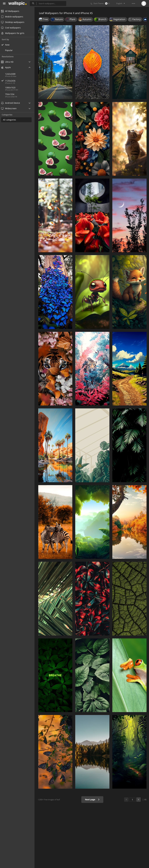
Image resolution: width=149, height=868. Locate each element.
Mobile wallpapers (14, 17)
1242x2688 (12, 74)
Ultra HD (9, 62)
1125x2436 (22, 81)
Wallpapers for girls (15, 33)
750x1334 (12, 94)
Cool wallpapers (13, 28)
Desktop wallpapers (15, 22)
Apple (8, 67)
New (9, 45)
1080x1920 (12, 88)
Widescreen (11, 108)
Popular (11, 50)
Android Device (12, 103)
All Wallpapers (12, 11)
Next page (93, 799)
